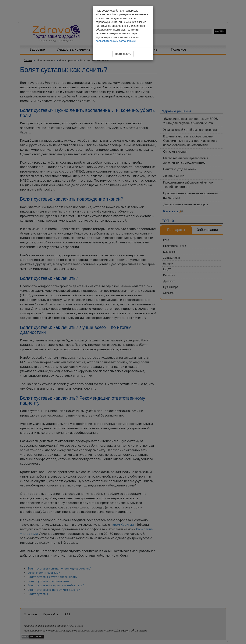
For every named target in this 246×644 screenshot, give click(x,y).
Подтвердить (123, 54)
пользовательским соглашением (116, 41)
